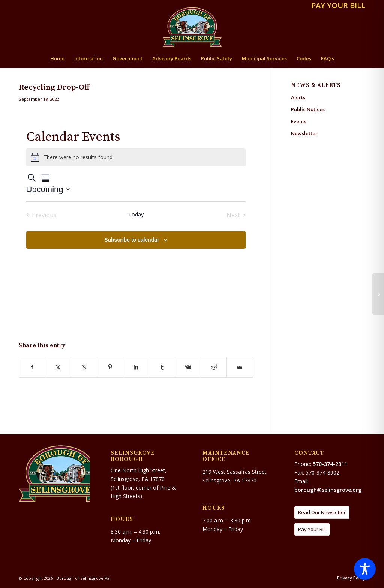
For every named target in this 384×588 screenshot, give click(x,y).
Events (299, 121)
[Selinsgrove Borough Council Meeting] (378, 294)
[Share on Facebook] (32, 367)
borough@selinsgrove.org (328, 490)
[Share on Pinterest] (110, 367)
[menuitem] (336, 6)
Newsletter (304, 133)
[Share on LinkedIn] (136, 367)
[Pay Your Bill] (312, 529)
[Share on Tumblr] (162, 367)
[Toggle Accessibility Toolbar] (365, 569)
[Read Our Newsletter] (322, 513)
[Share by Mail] (240, 367)
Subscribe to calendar (132, 240)
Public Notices (308, 109)
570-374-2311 (330, 464)
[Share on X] (58, 367)
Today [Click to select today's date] (136, 214)
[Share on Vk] (188, 367)
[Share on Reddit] (214, 367)
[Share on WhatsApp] (84, 367)
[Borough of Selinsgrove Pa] (192, 27)
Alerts (298, 97)
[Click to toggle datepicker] (48, 189)
